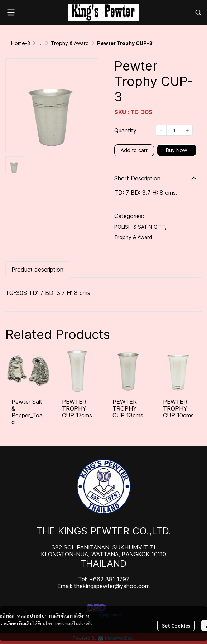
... (40, 43)
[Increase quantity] (187, 130)
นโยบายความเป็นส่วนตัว (68, 623)
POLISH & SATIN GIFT (140, 227)
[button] (198, 13)
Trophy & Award (70, 43)
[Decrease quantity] (161, 130)
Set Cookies (176, 625)
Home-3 (21, 43)
